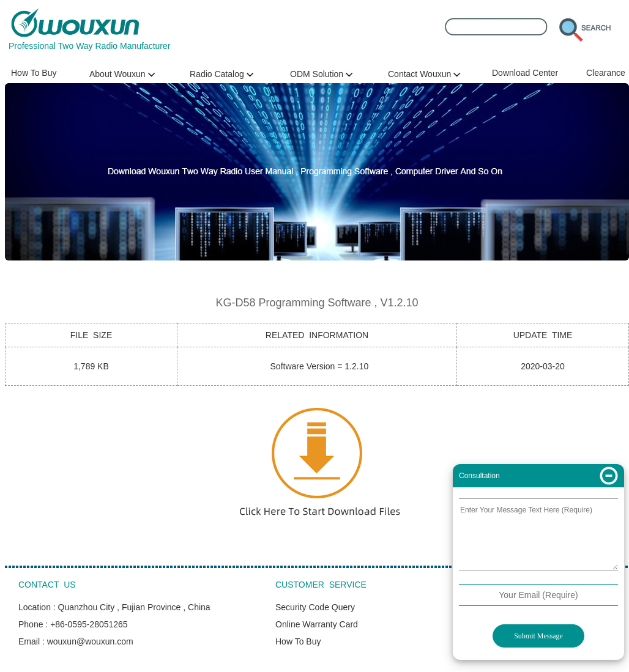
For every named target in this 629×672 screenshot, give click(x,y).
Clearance (606, 73)
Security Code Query (315, 607)
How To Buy (34, 73)
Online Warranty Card (317, 624)
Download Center (525, 73)
